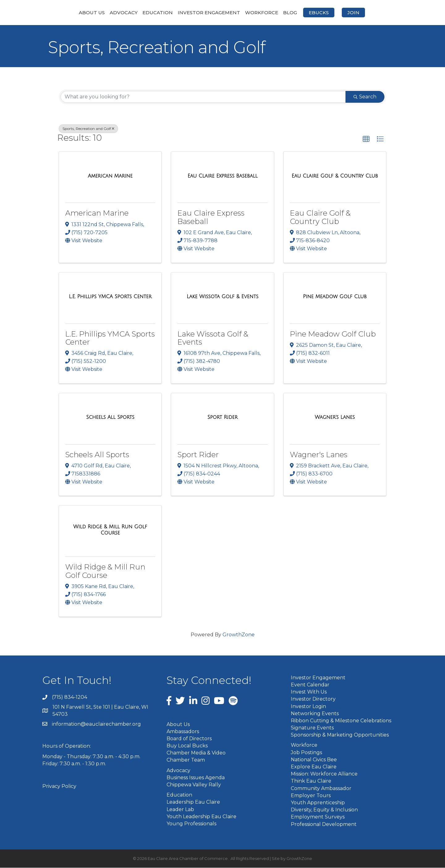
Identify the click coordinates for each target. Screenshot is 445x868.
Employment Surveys (318, 817)
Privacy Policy (59, 787)
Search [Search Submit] (365, 97)
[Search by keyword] (203, 97)
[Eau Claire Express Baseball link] (223, 177)
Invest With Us (309, 692)
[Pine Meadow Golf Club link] (335, 297)
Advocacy (91, 13)
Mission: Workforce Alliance (324, 774)
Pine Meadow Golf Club (333, 334)
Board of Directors (189, 739)
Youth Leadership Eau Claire (201, 817)
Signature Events (312, 728)
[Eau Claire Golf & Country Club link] (335, 177)
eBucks (352, 13)
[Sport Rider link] (222, 418)
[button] (366, 140)
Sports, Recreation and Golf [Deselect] (88, 129)
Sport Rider (198, 455)
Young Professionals (191, 824)
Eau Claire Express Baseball (211, 218)
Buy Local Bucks (187, 746)
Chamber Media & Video (196, 753)
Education (125, 13)
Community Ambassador (321, 789)
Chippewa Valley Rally (194, 785)
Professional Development (324, 825)
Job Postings (306, 753)
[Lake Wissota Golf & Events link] (222, 297)
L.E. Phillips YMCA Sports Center (110, 338)
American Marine (97, 214)
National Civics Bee (314, 760)
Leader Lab (180, 810)
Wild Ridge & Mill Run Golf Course (105, 572)
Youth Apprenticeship (318, 803)
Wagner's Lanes (319, 455)
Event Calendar (310, 685)
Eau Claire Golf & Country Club (320, 218)
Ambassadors (183, 732)
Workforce (294, 13)
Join (386, 13)
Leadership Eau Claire (193, 803)
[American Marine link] (110, 177)
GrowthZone (239, 635)
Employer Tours (311, 796)
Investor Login (308, 707)
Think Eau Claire (311, 782)
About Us (59, 13)
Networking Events (315, 714)
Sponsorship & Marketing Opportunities (340, 735)
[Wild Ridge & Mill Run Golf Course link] (110, 530)
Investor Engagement (176, 13)
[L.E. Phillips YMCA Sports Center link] (110, 297)
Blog (323, 13)
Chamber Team (186, 761)
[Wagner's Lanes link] (335, 418)
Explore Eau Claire (314, 767)
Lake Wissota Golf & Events (213, 338)
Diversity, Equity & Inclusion (324, 810)
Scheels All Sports (97, 455)
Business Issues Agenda (196, 778)
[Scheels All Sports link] (110, 418)
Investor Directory (313, 700)
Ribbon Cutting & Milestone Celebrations (341, 721)
